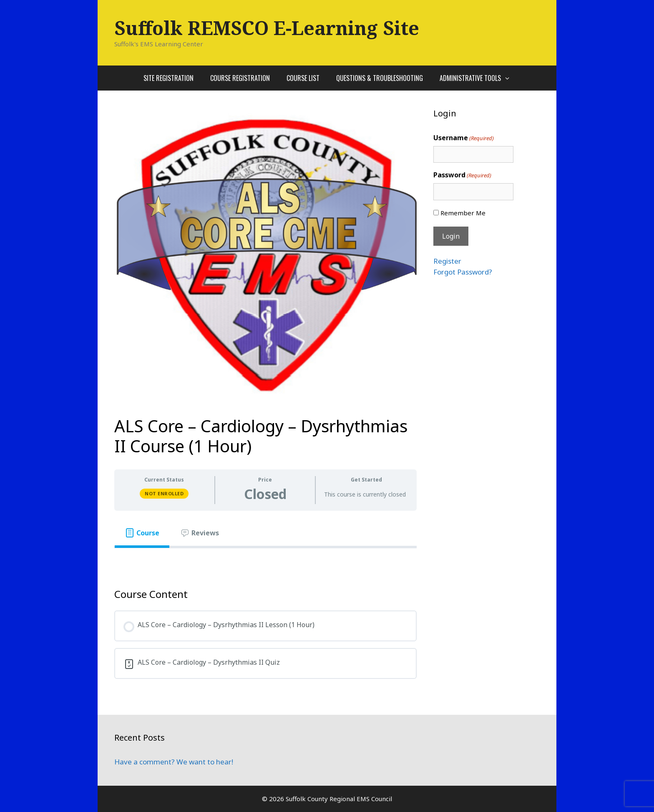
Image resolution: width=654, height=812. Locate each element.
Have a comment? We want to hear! (174, 762)
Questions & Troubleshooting (380, 78)
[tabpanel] (265, 562)
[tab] (142, 533)
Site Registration (169, 78)
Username (464, 138)
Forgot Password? (463, 272)
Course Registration (240, 78)
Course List (303, 78)
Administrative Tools (479, 78)
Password (462, 175)
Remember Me (463, 213)
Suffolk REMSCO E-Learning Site (267, 28)
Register (447, 261)
